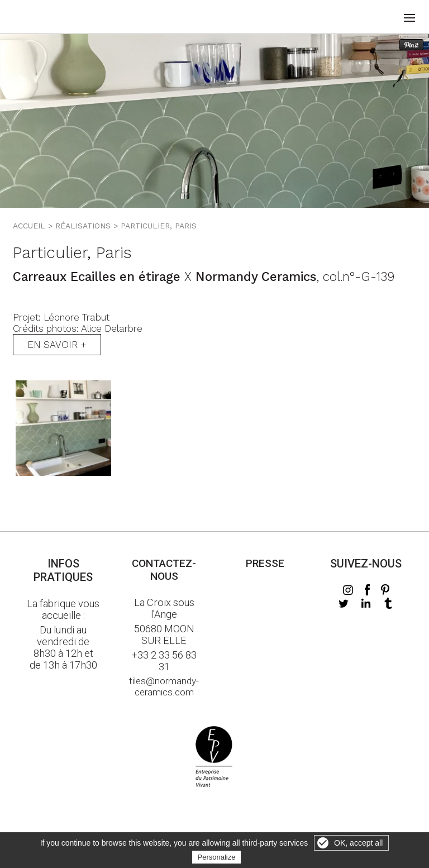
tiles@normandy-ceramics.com (164, 686)
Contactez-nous (164, 570)
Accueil (29, 226)
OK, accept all (358, 843)
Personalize (217, 857)
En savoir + (57, 345)
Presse (265, 563)
